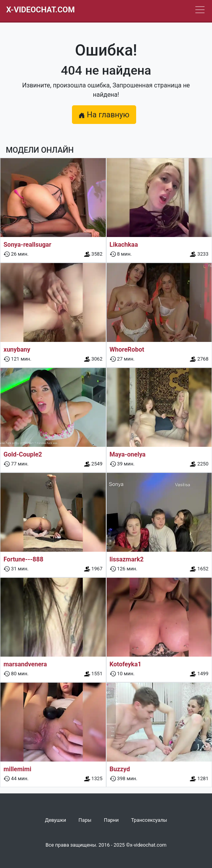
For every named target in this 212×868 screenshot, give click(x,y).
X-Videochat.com (40, 10)
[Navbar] (200, 10)
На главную (104, 115)
